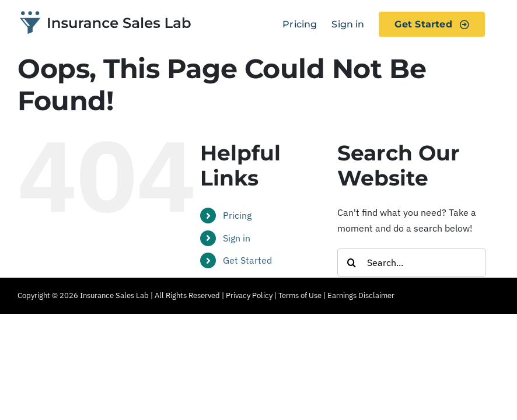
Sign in (237, 238)
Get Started (247, 260)
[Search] (352, 262)
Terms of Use (300, 295)
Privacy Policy (249, 295)
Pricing (237, 215)
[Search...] (412, 262)
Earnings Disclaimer (361, 295)
